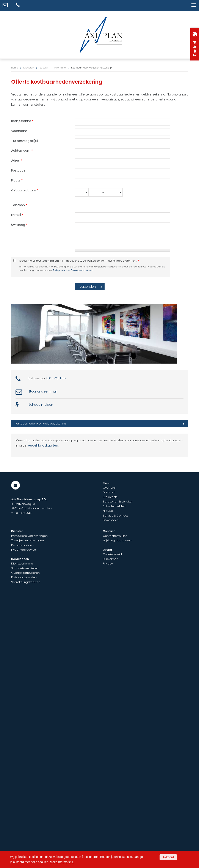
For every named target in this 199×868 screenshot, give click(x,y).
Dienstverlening (22, 564)
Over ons (109, 488)
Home (15, 68)
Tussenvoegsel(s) (25, 141)
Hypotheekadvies (24, 550)
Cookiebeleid (112, 554)
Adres (17, 161)
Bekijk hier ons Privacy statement (73, 270)
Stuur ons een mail (43, 391)
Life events (110, 497)
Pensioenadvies (22, 545)
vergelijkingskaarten (43, 445)
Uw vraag (19, 225)
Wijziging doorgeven (117, 540)
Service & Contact (115, 516)
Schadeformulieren (25, 568)
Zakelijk (44, 68)
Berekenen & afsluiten (118, 502)
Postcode (18, 170)
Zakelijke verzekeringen (27, 540)
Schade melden (41, 405)
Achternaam (22, 151)
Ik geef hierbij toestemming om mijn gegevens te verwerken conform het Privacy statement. (79, 261)
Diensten (29, 68)
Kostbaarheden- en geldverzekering (40, 424)
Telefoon (19, 205)
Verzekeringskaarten (26, 582)
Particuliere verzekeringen (29, 536)
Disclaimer (110, 559)
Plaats (17, 180)
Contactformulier (115, 536)
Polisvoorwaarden (24, 577)
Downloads (111, 520)
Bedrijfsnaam (22, 121)
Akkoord (168, 857)
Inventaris (60, 68)
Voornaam (19, 131)
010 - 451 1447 (56, 378)
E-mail (17, 215)
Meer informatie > (62, 862)
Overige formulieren (25, 573)
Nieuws (108, 511)
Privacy (108, 564)
